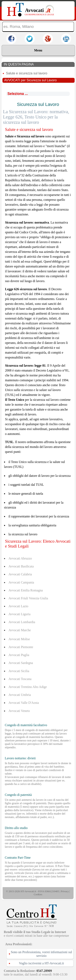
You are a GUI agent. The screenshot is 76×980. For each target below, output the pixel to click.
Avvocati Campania (21, 582)
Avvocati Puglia (19, 655)
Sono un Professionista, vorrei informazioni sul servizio (41, 954)
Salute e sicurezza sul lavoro (27, 73)
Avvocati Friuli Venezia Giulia (28, 598)
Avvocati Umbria (20, 695)
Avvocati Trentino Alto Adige (28, 687)
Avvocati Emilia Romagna (26, 590)
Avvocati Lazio (18, 606)
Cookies (38, 894)
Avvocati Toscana (20, 679)
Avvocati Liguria (20, 614)
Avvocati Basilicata (21, 566)
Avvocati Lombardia (22, 622)
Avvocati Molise (19, 639)
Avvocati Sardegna (21, 663)
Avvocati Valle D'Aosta (24, 703)
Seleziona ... (18, 94)
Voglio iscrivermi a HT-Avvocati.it (41, 963)
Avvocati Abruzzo (20, 558)
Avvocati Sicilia (19, 671)
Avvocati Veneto (19, 711)
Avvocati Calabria (20, 574)
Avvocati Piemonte (21, 647)
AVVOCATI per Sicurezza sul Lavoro (31, 80)
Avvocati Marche (20, 630)
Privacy (65, 891)
